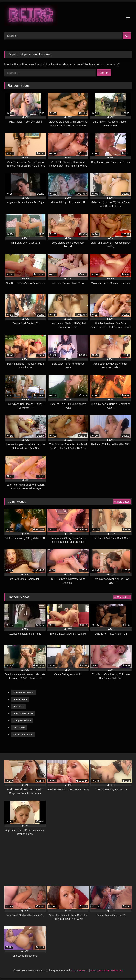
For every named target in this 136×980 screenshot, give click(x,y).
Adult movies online (23, 692)
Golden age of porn (23, 734)
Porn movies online (23, 713)
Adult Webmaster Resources (107, 970)
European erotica (22, 720)
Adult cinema (20, 699)
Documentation (80, 970)
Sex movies (19, 727)
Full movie (19, 706)
